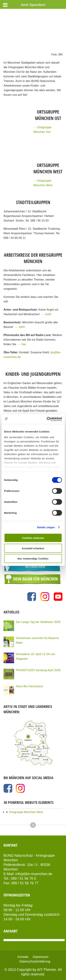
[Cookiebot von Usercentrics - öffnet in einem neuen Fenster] (47, 419)
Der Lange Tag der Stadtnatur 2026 (38, 622)
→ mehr (46, 314)
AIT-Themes (46, 970)
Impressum (41, 957)
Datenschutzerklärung (35, 961)
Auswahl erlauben (33, 548)
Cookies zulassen (33, 538)
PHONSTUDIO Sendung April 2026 (38, 670)
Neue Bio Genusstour (29, 686)
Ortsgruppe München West (26, 812)
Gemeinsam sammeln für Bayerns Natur (37, 640)
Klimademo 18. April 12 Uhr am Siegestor (36, 656)
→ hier (22, 344)
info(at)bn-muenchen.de (34, 874)
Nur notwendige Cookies (33, 559)
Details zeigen (46, 527)
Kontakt (23, 957)
